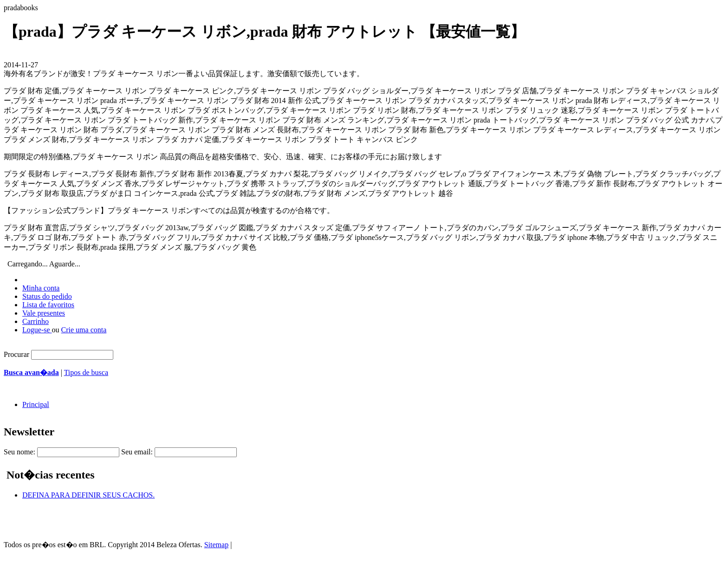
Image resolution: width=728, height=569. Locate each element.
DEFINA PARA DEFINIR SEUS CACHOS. (88, 495)
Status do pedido (47, 296)
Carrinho (36, 321)
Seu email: (137, 452)
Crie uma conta (84, 330)
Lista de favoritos (48, 305)
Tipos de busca (86, 372)
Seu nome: (19, 452)
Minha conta (41, 288)
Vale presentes (44, 313)
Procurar (16, 354)
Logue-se (37, 330)
